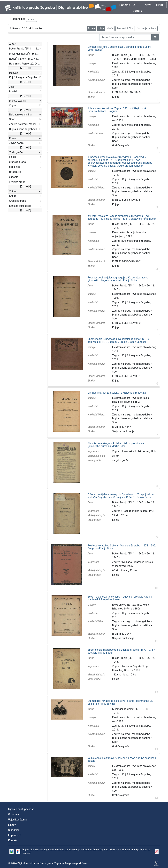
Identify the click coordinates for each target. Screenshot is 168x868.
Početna (125, 5)
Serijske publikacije (123, 431)
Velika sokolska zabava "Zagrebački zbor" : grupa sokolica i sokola (122, 759)
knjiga (116, 520)
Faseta (92, 28)
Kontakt (13, 840)
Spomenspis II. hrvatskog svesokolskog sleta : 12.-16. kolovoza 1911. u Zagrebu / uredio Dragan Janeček (119, 340)
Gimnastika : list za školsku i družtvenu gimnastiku (117, 393)
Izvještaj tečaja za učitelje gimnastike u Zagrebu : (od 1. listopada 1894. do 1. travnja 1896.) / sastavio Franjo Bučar (122, 217)
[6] (25, 187)
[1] (25, 82)
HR (159, 5)
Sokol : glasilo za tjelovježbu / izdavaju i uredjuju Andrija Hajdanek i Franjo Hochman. (120, 598)
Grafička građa (121, 145)
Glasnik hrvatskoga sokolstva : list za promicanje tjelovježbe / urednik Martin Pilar (116, 445)
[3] (25, 134)
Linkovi (12, 825)
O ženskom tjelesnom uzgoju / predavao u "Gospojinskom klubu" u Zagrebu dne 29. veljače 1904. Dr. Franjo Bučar (121, 496)
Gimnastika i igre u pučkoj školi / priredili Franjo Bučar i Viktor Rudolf (119, 48)
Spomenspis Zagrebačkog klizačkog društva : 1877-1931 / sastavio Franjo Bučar (121, 651)
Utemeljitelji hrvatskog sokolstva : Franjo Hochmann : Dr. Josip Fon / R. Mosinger (120, 702)
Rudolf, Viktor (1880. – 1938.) (139, 59)
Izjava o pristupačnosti (21, 809)
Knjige (116, 97)
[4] (25, 68)
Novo (148, 5)
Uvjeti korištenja (17, 820)
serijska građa (120, 460)
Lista (101, 28)
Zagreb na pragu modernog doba (131, 80)
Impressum (15, 835)
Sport (31, 19)
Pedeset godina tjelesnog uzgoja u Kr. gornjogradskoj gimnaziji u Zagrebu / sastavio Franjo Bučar (118, 279)
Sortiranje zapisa (146, 28)
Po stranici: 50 (124, 28)
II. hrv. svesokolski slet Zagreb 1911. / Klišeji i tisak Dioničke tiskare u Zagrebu (117, 110)
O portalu (14, 814)
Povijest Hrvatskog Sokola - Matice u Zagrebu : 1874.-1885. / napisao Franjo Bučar (122, 547)
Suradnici (14, 830)
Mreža (110, 28)
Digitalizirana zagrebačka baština (131, 84)
